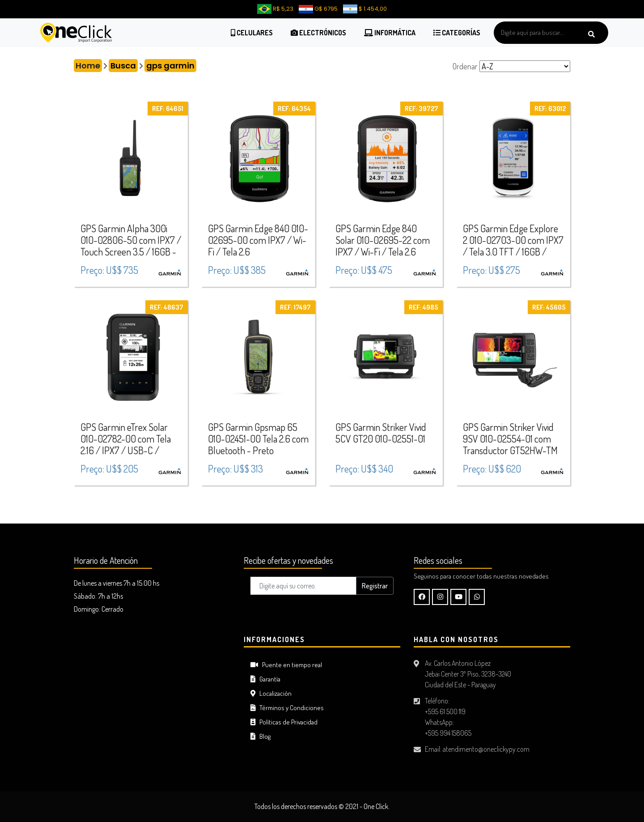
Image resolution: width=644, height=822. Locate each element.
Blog (261, 736)
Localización (271, 693)
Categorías (457, 33)
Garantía (265, 679)
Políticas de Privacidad (284, 722)
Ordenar (465, 66)
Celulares (252, 33)
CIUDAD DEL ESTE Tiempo (152, 669)
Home (88, 66)
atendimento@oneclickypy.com (486, 749)
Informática (390, 33)
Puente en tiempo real (286, 665)
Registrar (375, 586)
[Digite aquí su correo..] (303, 586)
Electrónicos (318, 33)
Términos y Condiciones (287, 708)
